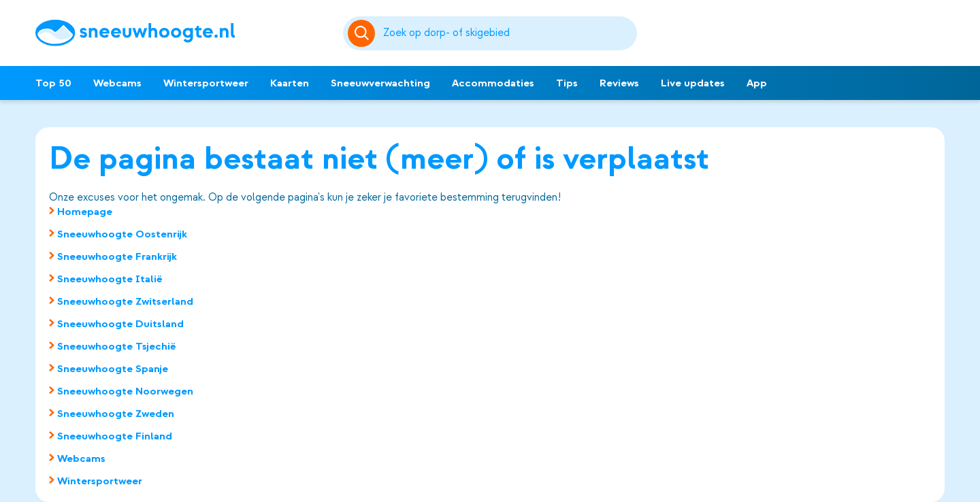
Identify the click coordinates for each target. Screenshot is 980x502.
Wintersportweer (206, 83)
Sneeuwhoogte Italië (110, 279)
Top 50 (53, 83)
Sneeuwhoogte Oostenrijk (122, 234)
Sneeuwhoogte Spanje (113, 369)
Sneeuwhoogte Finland (115, 436)
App (757, 83)
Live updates (693, 83)
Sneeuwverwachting (380, 83)
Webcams (117, 83)
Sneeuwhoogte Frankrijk (117, 256)
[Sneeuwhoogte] (182, 33)
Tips (567, 83)
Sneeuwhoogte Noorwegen (125, 391)
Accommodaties (493, 83)
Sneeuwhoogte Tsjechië (117, 346)
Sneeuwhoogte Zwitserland (125, 301)
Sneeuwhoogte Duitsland (120, 324)
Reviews (619, 83)
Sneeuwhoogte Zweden (116, 414)
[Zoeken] (508, 33)
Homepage (85, 212)
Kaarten (290, 83)
